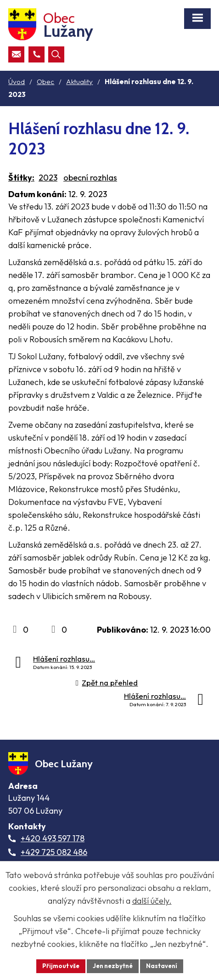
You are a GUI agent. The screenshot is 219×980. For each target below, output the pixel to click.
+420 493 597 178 (53, 838)
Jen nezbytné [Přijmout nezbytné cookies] (113, 966)
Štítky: (21, 178)
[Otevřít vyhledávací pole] (56, 54)
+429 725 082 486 (54, 852)
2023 (48, 178)
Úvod (17, 82)
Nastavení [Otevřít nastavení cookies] (162, 966)
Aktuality (79, 82)
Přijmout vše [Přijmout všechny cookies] (61, 966)
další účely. (152, 901)
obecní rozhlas (90, 178)
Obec (45, 82)
